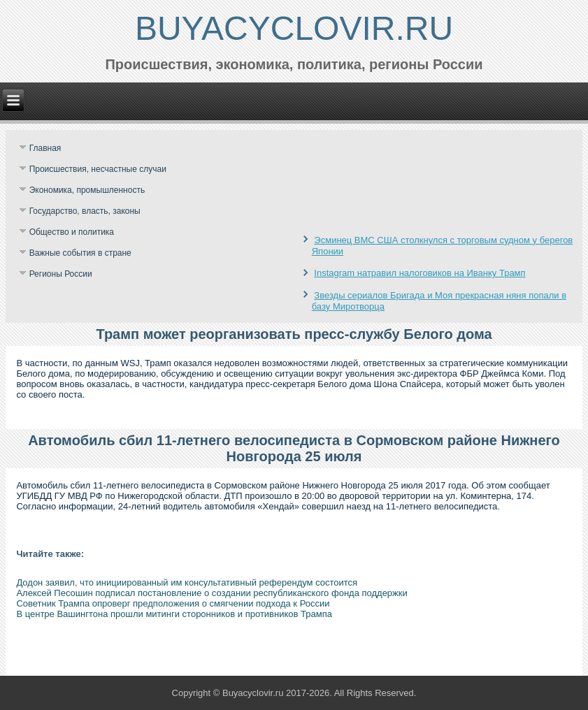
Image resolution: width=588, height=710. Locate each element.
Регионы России (61, 274)
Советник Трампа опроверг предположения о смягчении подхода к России (173, 603)
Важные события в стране (80, 253)
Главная (45, 148)
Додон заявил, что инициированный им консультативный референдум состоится (187, 582)
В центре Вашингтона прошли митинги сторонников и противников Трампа (174, 614)
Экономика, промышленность (87, 190)
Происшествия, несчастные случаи (98, 169)
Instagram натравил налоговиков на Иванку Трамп (420, 273)
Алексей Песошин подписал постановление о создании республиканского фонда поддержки (211, 593)
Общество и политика (72, 232)
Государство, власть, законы (85, 211)
